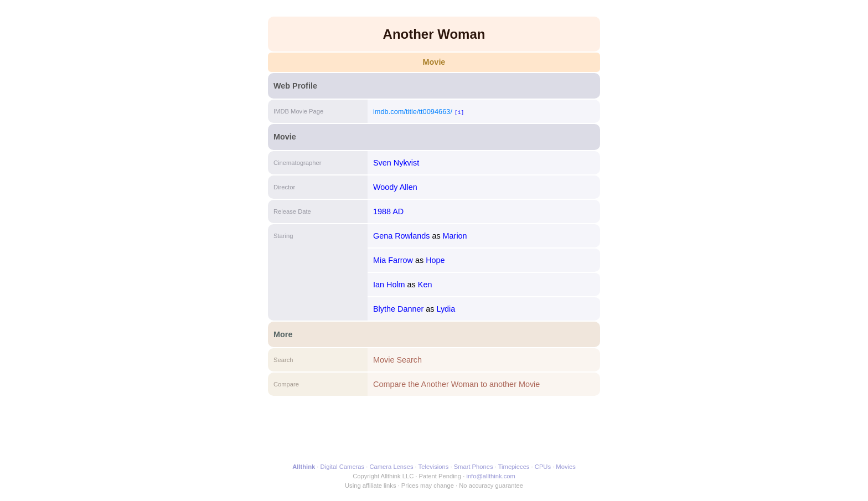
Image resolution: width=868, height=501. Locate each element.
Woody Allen (395, 187)
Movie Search (397, 360)
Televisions (434, 467)
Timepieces (514, 467)
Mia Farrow (393, 260)
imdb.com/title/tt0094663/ (413, 112)
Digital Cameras (343, 467)
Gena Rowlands (401, 236)
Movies (565, 467)
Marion (455, 236)
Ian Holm (389, 285)
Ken (425, 285)
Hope (435, 260)
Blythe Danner (398, 309)
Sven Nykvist (396, 163)
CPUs (543, 467)
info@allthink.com (490, 476)
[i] (459, 112)
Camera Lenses (392, 467)
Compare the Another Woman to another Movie (456, 384)
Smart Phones (474, 467)
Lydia (446, 309)
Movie (434, 62)
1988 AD (388, 211)
